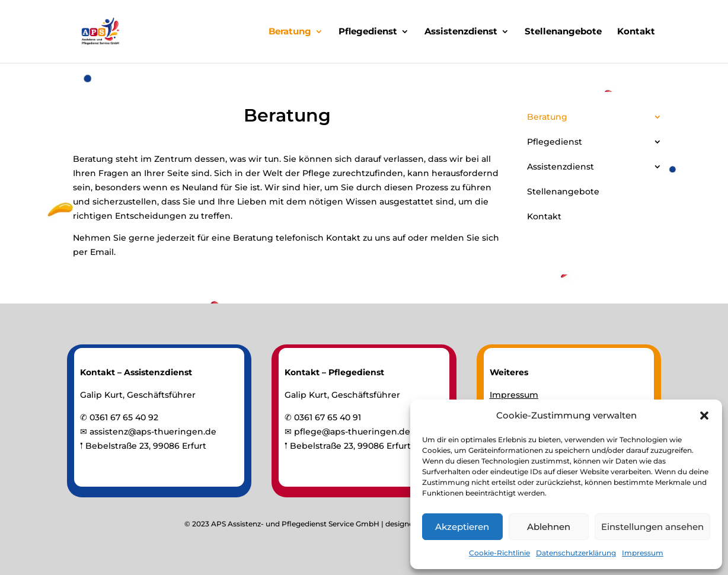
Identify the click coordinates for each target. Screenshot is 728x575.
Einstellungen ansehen (652, 527)
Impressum (643, 553)
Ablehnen (549, 527)
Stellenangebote (563, 32)
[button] (704, 416)
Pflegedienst (368, 32)
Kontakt (636, 32)
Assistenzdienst (461, 32)
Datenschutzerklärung (576, 553)
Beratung (290, 32)
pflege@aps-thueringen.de (352, 432)
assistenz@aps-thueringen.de (153, 432)
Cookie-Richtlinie (499, 553)
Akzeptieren (462, 527)
